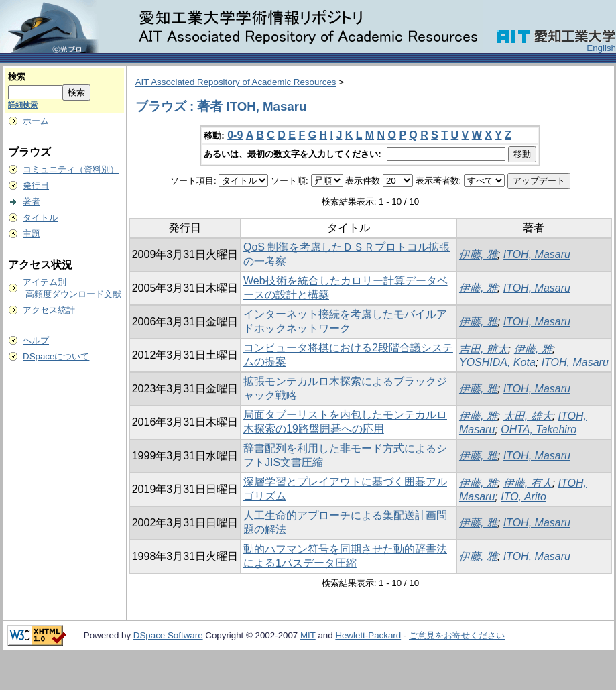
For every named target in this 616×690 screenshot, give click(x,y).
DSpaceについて (56, 356)
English (601, 48)
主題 (32, 234)
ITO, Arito (523, 497)
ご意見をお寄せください (457, 635)
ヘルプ (36, 340)
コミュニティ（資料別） (71, 169)
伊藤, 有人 (528, 483)
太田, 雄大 (528, 416)
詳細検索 (23, 105)
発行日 (36, 185)
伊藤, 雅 (478, 254)
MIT (308, 635)
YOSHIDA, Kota (497, 362)
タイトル (40, 218)
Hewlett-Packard (368, 635)
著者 (32, 202)
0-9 (235, 135)
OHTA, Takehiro (539, 429)
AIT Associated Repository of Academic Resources (236, 82)
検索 (17, 77)
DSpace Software (168, 635)
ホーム (36, 121)
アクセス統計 (49, 310)
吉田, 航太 (484, 349)
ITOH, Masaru (537, 254)
